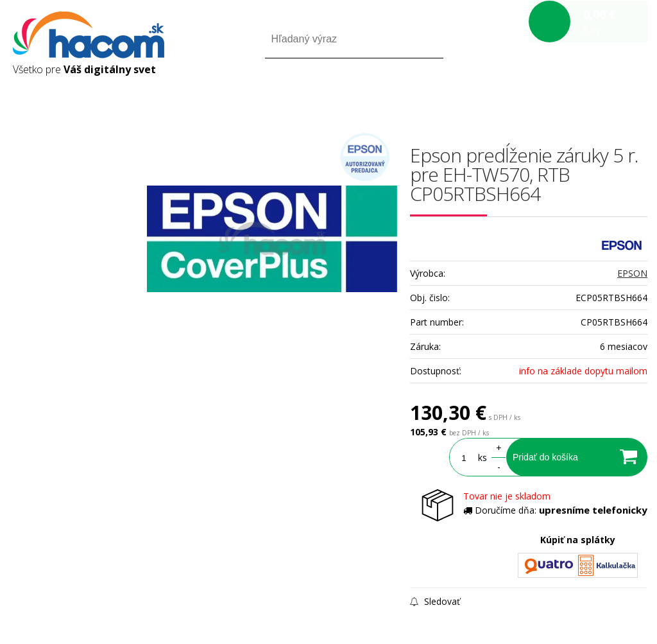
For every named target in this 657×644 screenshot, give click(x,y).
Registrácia (593, 95)
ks (482, 457)
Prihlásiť (541, 95)
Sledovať (435, 601)
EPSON (632, 273)
